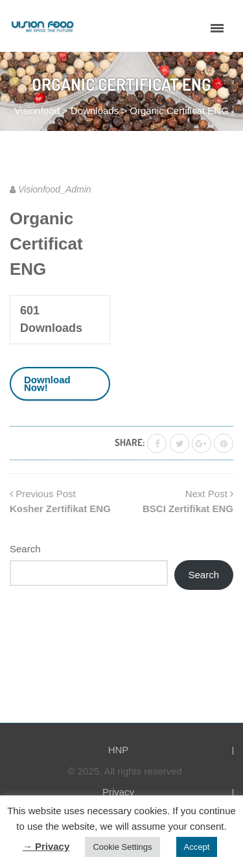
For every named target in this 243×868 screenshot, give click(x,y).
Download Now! (47, 383)
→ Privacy (46, 846)
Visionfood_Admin (55, 189)
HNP (119, 750)
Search (25, 549)
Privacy (118, 792)
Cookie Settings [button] (122, 847)
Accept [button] (197, 847)
